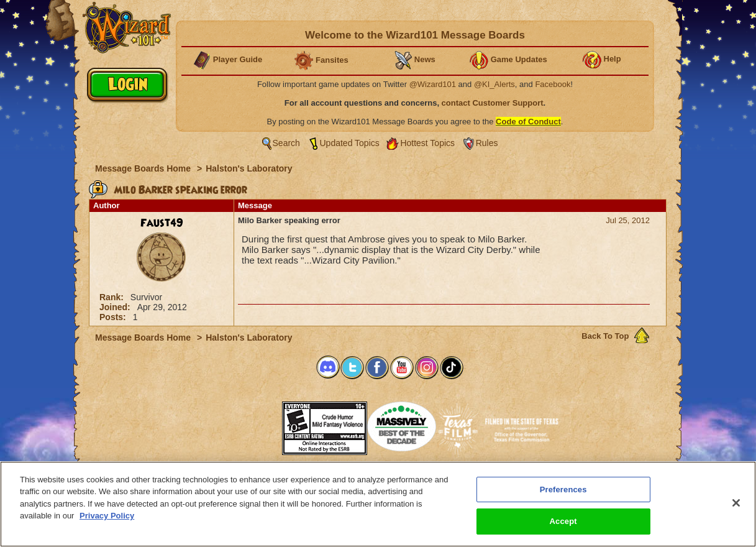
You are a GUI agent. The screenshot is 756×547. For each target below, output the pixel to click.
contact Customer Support (493, 103)
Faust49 (162, 223)
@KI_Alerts (494, 84)
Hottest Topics (427, 143)
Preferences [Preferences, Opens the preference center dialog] (563, 492)
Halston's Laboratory (249, 168)
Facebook (553, 84)
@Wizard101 (433, 84)
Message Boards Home (144, 168)
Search (286, 143)
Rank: (113, 297)
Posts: (114, 317)
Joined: (116, 307)
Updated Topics (350, 143)
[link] (251, 424)
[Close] (736, 505)
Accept (563, 524)
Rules (487, 143)
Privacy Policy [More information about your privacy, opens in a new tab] (107, 519)
